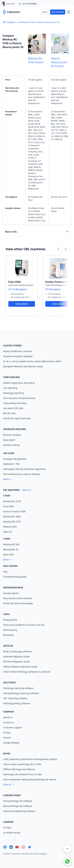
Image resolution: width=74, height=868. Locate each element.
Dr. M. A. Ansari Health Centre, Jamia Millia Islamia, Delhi (32, 361)
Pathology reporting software (18, 688)
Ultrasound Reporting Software (19, 811)
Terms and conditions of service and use (24, 625)
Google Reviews (11, 743)
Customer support (13, 727)
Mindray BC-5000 (12, 517)
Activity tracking (11, 445)
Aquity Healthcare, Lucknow (18, 351)
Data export (9, 440)
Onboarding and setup (15, 403)
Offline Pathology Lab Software (19, 769)
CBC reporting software (15, 698)
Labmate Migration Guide (16, 657)
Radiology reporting (13, 393)
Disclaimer (9, 635)
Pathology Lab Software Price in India (22, 774)
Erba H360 (9, 555)
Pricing (7, 733)
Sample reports (11, 593)
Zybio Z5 (8, 532)
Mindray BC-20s (11, 544)
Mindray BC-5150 (27, 22)
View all (27, 490)
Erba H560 (15, 282)
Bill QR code (9, 413)
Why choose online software (18, 598)
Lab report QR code (13, 408)
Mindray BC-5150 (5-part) (36, 60)
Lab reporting (10, 388)
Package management (15, 459)
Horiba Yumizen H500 (58, 282)
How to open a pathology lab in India (22, 764)
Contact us (9, 722)
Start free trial (58, 12)
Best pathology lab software (18, 806)
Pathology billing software (17, 703)
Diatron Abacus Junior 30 (48, 22)
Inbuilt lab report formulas (17, 418)
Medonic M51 (10, 527)
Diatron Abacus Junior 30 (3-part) (59, 62)
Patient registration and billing (19, 383)
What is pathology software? (18, 651)
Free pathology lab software (18, 801)
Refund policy (10, 630)
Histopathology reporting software (21, 693)
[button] (67, 849)
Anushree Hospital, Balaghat (18, 356)
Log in (45, 12)
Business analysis (12, 435)
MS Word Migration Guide (17, 662)
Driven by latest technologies (18, 603)
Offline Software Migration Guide (20, 667)
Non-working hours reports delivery (22, 474)
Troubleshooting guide (15, 577)
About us (8, 717)
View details (22, 304)
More (7, 479)
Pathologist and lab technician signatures (24, 469)
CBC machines (9, 22)
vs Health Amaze (12, 833)
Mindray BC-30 (11, 549)
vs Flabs (7, 828)
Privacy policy (10, 620)
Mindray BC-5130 (12, 522)
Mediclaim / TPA (11, 464)
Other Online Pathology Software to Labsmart (27, 672)
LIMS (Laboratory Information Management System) (30, 759)
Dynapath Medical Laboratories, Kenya (23, 366)
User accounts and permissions (19, 398)
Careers (7, 738)
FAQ (5, 572)
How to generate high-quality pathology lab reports (30, 779)
